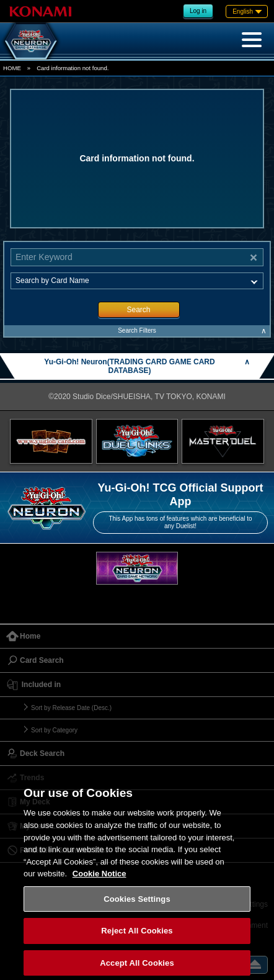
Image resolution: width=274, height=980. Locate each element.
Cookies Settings (137, 907)
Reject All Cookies (137, 939)
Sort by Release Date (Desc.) (71, 708)
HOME (12, 68)
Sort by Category (54, 730)
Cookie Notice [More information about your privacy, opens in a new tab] (99, 882)
